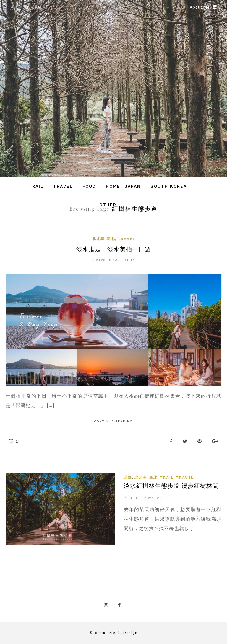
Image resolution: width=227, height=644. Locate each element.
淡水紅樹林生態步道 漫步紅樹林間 (171, 485)
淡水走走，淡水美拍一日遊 (113, 249)
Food (89, 186)
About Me (203, 7)
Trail (36, 186)
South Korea (169, 186)
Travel (63, 186)
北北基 (98, 239)
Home (113, 186)
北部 (128, 477)
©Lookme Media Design (114, 633)
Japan (133, 186)
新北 (111, 239)
